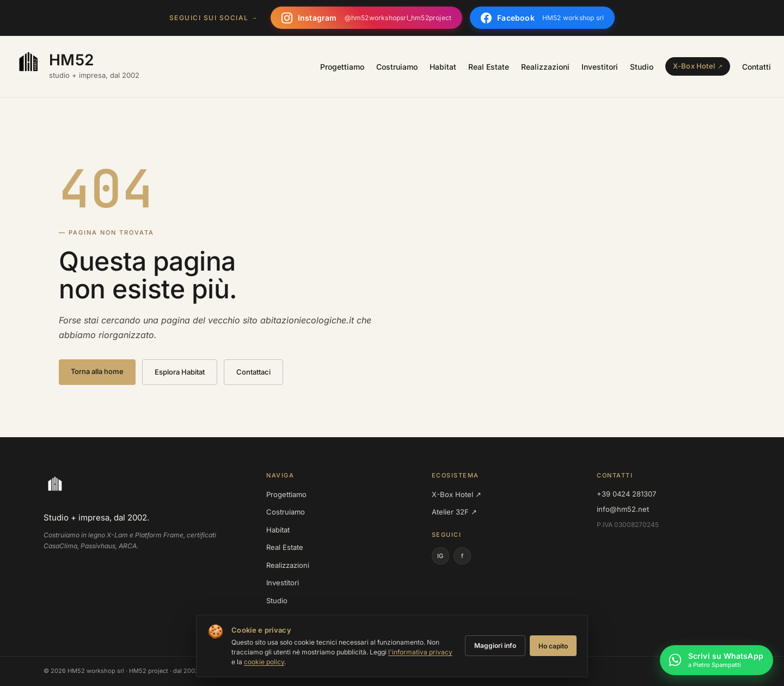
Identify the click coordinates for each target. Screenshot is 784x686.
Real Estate (489, 67)
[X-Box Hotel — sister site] (698, 66)
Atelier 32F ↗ (454, 512)
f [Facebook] (462, 556)
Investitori (600, 67)
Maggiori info (495, 645)
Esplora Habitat (180, 372)
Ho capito (553, 646)
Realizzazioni (545, 67)
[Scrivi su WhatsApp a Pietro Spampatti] (716, 661)
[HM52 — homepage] (76, 66)
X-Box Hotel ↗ (457, 494)
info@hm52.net (623, 509)
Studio (642, 67)
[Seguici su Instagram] (366, 18)
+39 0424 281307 (626, 494)
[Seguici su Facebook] (542, 18)
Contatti (757, 67)
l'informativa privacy (420, 652)
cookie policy (264, 662)
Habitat (443, 67)
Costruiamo (397, 67)
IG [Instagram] (440, 556)
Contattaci (253, 372)
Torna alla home (97, 371)
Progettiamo (342, 67)
